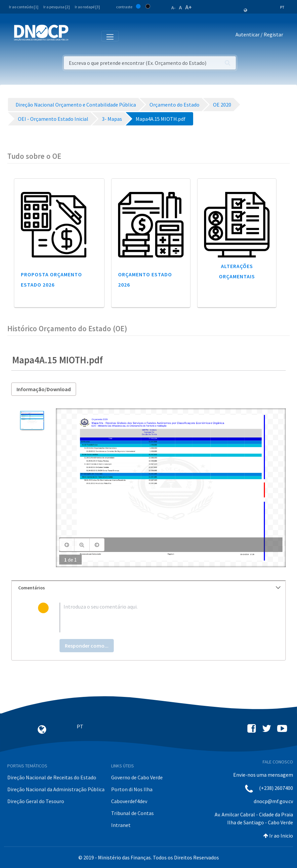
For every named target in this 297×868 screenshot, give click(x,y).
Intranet (121, 825)
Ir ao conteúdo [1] (24, 7)
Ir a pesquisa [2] (57, 7)
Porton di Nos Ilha (132, 789)
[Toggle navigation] (77, 36)
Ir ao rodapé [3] (87, 7)
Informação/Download (44, 389)
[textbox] (159, 617)
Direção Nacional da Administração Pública (56, 789)
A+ (189, 7)
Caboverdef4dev (129, 801)
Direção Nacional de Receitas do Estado (52, 777)
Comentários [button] (149, 588)
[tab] (148, 588)
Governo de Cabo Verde (137, 777)
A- (173, 8)
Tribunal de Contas (132, 813)
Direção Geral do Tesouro (36, 801)
